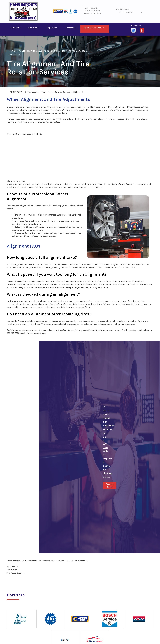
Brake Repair (13, 570)
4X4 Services (13, 567)
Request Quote (110, 486)
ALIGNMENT (15, 55)
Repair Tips (52, 28)
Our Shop (15, 28)
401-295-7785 (90, 8)
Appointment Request (94, 28)
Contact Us (71, 28)
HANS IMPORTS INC (20, 51)
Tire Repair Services (16, 573)
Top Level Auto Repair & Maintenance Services (59, 51)
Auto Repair (33, 28)
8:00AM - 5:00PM (126, 12)
